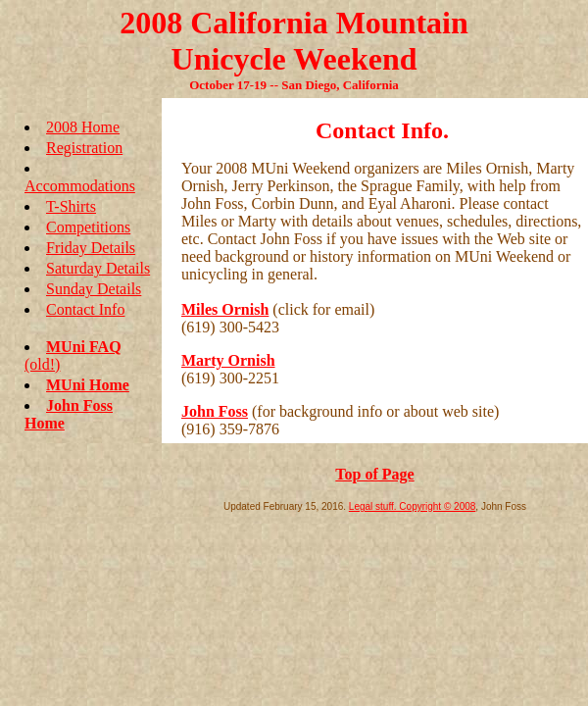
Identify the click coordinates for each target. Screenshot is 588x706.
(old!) (42, 364)
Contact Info (85, 309)
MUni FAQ (84, 347)
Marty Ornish (228, 360)
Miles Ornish (225, 309)
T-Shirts (71, 206)
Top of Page (374, 474)
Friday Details (91, 248)
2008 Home (83, 127)
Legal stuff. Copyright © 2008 (413, 506)
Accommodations (80, 186)
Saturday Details (98, 268)
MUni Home (88, 385)
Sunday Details (94, 289)
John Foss (215, 411)
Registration (84, 148)
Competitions (88, 227)
